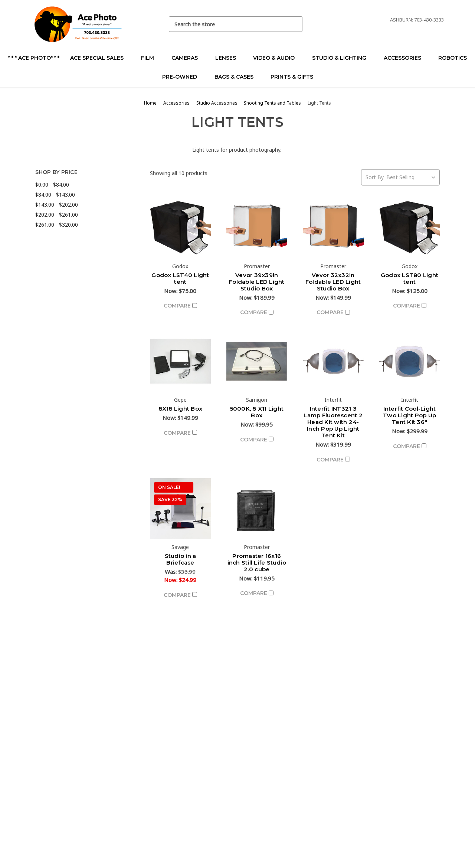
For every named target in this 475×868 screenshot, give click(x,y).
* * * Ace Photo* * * (34, 58)
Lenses (229, 58)
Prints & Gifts (292, 77)
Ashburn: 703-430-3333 (417, 20)
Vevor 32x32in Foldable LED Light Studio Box (333, 282)
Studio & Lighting (342, 58)
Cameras (188, 58)
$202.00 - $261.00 (57, 215)
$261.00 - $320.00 (57, 225)
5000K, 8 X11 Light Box (257, 412)
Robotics (453, 58)
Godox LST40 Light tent (180, 278)
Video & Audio (277, 58)
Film (151, 58)
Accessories (406, 58)
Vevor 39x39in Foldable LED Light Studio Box (257, 282)
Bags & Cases (237, 77)
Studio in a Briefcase (181, 559)
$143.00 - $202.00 (57, 205)
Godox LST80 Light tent (410, 278)
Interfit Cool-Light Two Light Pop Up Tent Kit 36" (410, 415)
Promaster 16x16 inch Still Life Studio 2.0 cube (257, 563)
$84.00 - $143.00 (55, 195)
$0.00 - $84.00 (52, 185)
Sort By (375, 177)
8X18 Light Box (181, 409)
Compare (180, 306)
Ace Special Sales (100, 58)
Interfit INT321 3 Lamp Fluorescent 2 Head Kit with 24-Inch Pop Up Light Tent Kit (333, 422)
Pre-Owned (183, 77)
